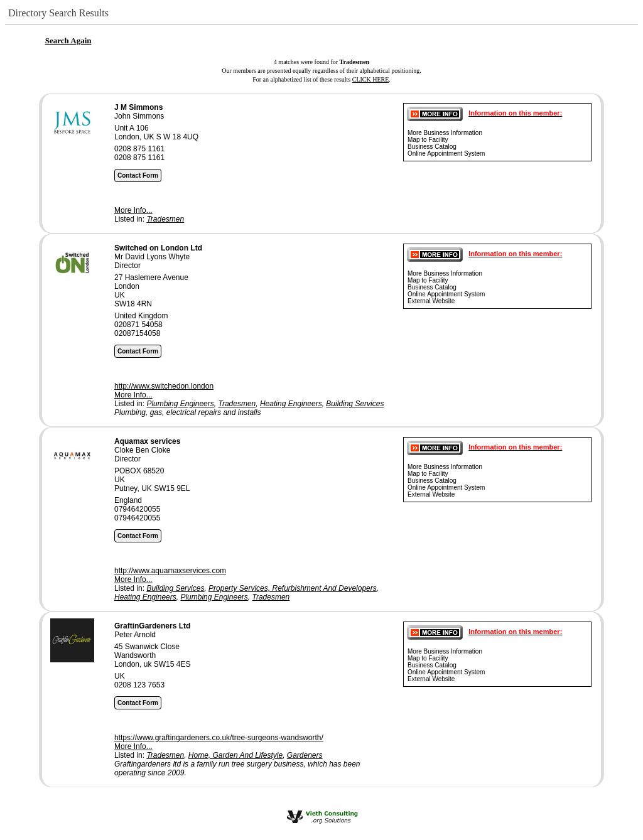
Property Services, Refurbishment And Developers (293, 588)
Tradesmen (165, 219)
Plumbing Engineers (180, 404)
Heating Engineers (291, 404)
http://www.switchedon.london (164, 386)
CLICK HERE (371, 79)
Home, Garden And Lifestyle (235, 755)
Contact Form (138, 175)
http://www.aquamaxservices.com (170, 571)
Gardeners (305, 755)
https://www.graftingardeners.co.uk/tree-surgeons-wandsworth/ (219, 738)
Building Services (355, 404)
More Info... (133, 210)
